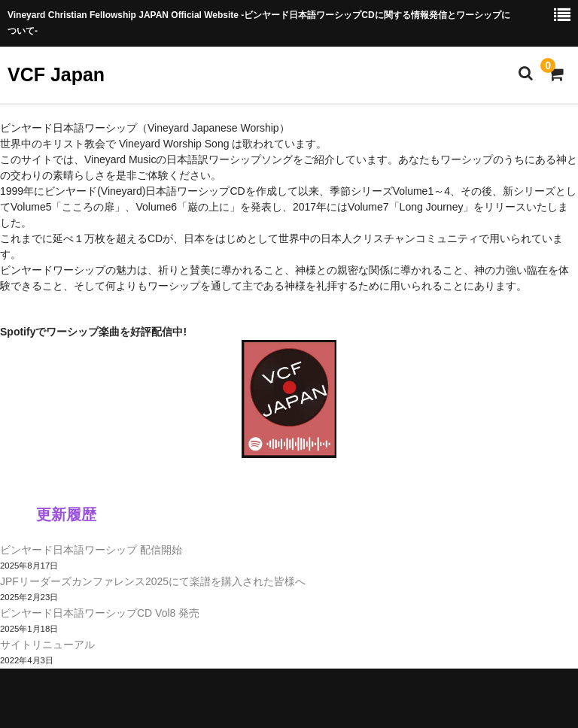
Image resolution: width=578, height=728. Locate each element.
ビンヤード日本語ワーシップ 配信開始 (91, 550)
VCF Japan (56, 74)
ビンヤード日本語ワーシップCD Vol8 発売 (100, 613)
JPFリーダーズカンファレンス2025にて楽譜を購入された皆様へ (153, 581)
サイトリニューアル (47, 645)
